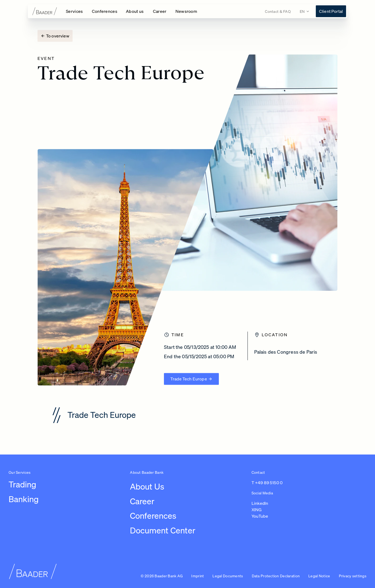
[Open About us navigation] (135, 11)
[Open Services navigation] (75, 11)
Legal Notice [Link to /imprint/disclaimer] (319, 576)
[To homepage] (45, 11)
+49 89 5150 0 (269, 483)
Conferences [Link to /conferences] (153, 516)
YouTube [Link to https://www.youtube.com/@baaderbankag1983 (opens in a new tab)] (260, 516)
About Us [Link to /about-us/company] (147, 486)
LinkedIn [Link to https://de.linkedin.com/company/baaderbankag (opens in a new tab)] (260, 503)
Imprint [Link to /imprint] (198, 576)
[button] (353, 576)
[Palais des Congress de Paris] (293, 351)
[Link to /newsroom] (186, 11)
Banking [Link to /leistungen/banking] (24, 499)
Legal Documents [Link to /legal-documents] (228, 576)
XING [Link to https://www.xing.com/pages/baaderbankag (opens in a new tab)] (257, 510)
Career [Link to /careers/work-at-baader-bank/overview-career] (142, 501)
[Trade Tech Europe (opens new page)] (191, 375)
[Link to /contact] (278, 11)
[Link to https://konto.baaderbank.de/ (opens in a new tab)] (331, 11)
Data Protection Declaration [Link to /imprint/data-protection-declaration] (276, 576)
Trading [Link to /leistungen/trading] (22, 484)
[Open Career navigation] (160, 11)
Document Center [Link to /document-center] (163, 530)
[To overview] (55, 36)
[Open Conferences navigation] (105, 11)
